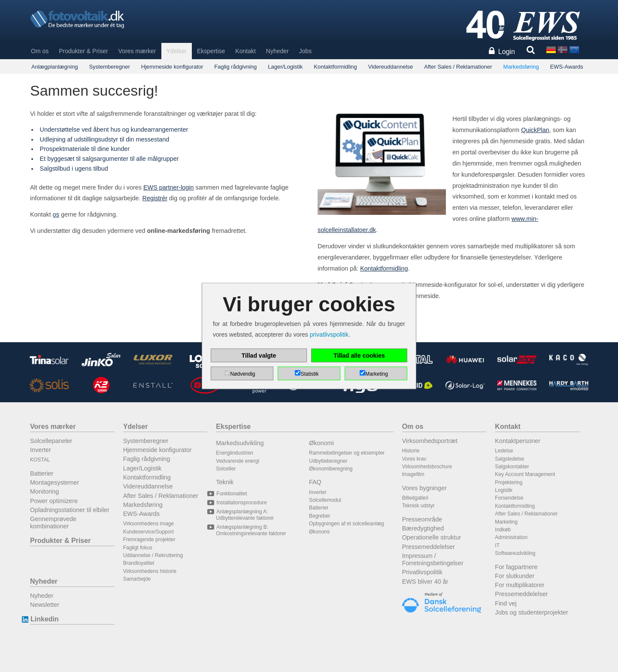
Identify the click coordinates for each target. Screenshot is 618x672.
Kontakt (245, 51)
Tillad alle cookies (359, 356)
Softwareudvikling (515, 553)
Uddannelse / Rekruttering (153, 555)
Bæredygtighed (423, 528)
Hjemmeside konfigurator (172, 67)
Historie (411, 451)
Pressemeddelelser (429, 547)
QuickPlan (535, 130)
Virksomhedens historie (150, 571)
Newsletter (45, 605)
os (56, 214)
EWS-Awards (567, 67)
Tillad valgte (259, 356)
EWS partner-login (169, 187)
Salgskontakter (512, 467)
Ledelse (504, 451)
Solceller (226, 469)
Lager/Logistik (285, 67)
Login (507, 52)
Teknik (225, 482)
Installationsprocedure (241, 503)
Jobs (306, 51)
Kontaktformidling (335, 67)
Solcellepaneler (51, 441)
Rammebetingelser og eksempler (347, 453)
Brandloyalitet (139, 563)
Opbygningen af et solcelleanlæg (347, 524)
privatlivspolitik (329, 334)
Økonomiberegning (331, 469)
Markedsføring (521, 67)
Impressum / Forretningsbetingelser (433, 559)
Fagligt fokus (138, 548)
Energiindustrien (235, 453)
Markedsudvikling (240, 443)
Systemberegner (109, 67)
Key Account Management (525, 474)
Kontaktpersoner (518, 441)
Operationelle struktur (432, 537)
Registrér (155, 198)
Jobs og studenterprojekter (531, 612)
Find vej (506, 603)
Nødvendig (242, 374)
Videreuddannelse (391, 67)
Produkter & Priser (83, 51)
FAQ (315, 482)
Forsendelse (509, 498)
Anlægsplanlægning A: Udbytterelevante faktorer (245, 515)
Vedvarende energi (238, 461)
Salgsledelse (509, 459)
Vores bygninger (424, 488)
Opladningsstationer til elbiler (70, 510)
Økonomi (321, 443)
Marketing (506, 522)
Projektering (509, 482)
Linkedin (44, 619)
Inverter (41, 450)
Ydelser (177, 51)
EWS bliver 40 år (425, 582)
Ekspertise (211, 51)
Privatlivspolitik (422, 572)
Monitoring (44, 491)
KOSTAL (40, 460)
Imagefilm (413, 474)
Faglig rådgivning (235, 67)
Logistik (504, 490)
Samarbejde (137, 579)
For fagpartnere (516, 567)
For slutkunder (515, 576)
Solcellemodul (325, 500)
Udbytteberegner (328, 461)
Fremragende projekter (149, 539)
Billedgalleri (415, 498)
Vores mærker (137, 51)
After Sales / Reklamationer (458, 67)
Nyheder (277, 51)
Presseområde (422, 519)
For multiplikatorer (520, 585)
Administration (511, 537)
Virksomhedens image (149, 524)
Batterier (42, 473)
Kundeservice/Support (148, 532)
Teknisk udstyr (418, 506)
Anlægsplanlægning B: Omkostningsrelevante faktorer (251, 530)
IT (497, 545)
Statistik (309, 374)
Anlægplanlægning (55, 67)
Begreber (320, 516)
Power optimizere (54, 501)
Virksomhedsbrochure (427, 467)
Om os (40, 51)
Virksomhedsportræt (430, 441)
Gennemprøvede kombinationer (53, 523)
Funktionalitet (231, 494)
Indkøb (503, 530)
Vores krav (414, 459)
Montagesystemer (55, 482)
